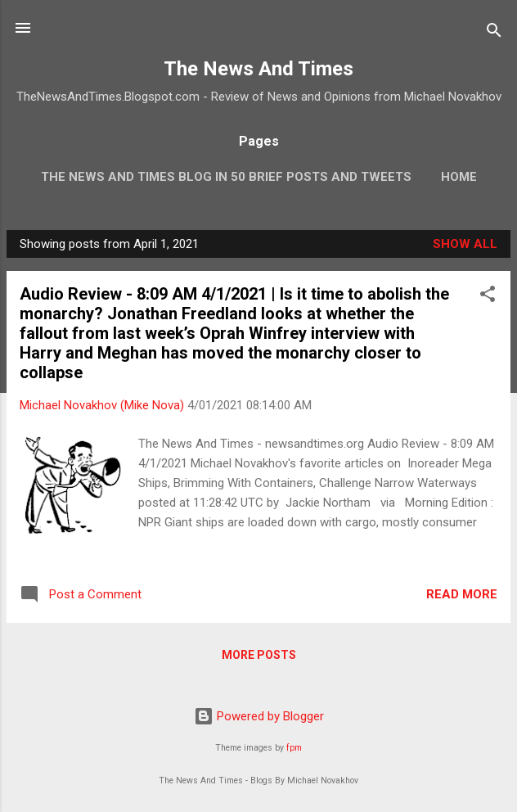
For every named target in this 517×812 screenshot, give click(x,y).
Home (459, 177)
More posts (259, 655)
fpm (294, 748)
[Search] (494, 33)
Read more (462, 594)
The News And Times (258, 69)
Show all (465, 244)
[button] (488, 297)
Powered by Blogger (259, 716)
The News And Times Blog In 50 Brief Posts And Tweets (226, 177)
